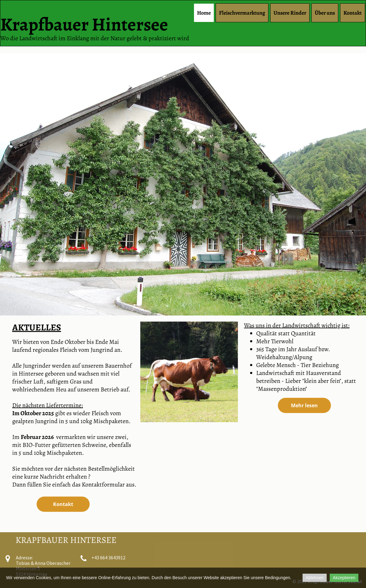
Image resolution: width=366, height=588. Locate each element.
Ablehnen (315, 578)
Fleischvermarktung (242, 13)
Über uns (325, 13)
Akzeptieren (344, 578)
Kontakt (353, 13)
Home (204, 13)
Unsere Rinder (290, 13)
